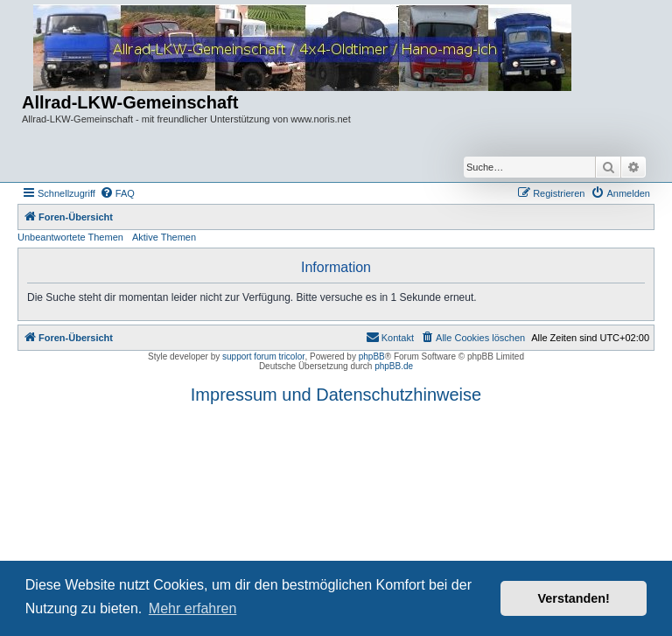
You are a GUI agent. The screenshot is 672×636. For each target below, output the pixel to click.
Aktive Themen (164, 237)
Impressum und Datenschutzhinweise (336, 395)
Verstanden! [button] (574, 598)
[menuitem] (117, 193)
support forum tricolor (263, 356)
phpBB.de (394, 366)
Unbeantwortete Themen (70, 237)
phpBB (372, 356)
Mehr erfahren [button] (193, 608)
